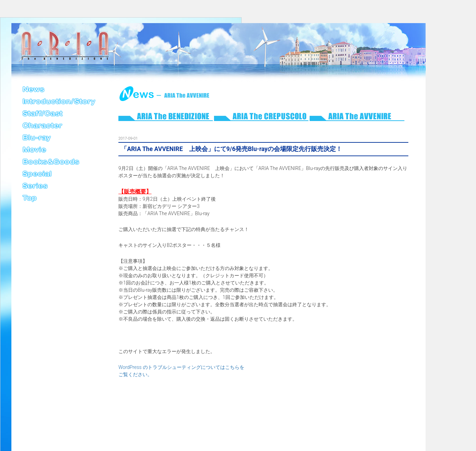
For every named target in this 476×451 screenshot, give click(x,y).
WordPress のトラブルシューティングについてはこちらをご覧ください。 (181, 371)
